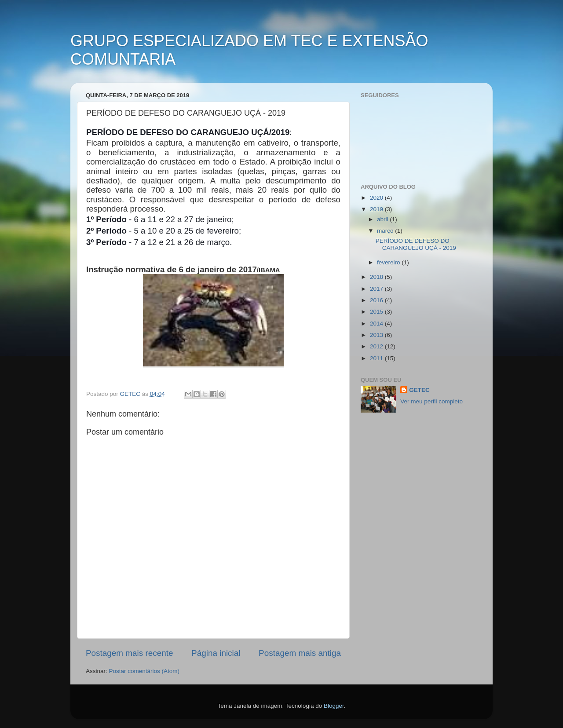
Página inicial (216, 653)
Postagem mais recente (129, 653)
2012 (377, 346)
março (386, 231)
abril (383, 219)
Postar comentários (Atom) (144, 671)
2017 (377, 289)
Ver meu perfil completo (431, 401)
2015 (377, 312)
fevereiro (389, 262)
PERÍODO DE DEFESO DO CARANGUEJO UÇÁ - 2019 (416, 244)
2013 (377, 335)
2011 (377, 358)
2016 (377, 300)
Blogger (334, 706)
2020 (377, 198)
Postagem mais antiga (300, 653)
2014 (377, 324)
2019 (377, 209)
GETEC (419, 390)
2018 (377, 277)
